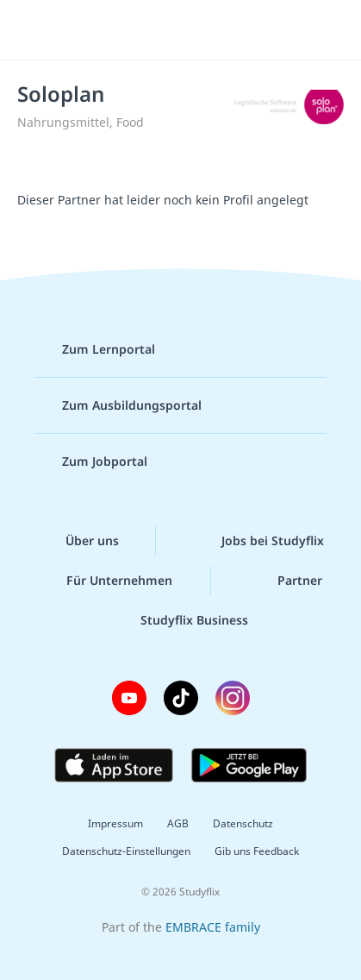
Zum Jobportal (91, 462)
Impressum (115, 823)
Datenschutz (243, 823)
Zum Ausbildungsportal (118, 405)
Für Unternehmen (106, 581)
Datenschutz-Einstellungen (126, 851)
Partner (286, 581)
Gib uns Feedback (257, 851)
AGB (178, 823)
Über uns (78, 541)
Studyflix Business (180, 620)
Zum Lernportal (95, 349)
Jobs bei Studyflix (259, 541)
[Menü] (36, 30)
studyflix (196, 30)
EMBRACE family (213, 927)
